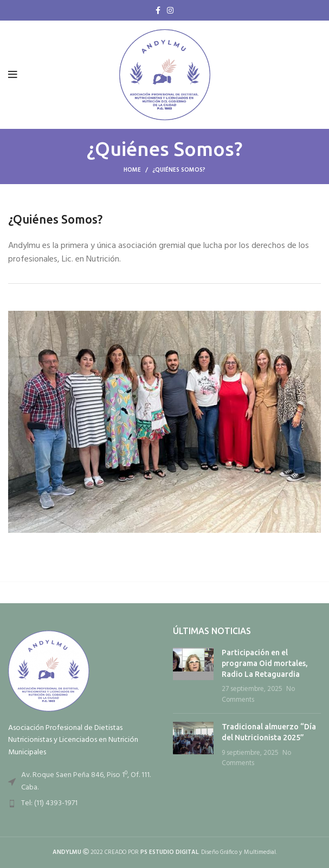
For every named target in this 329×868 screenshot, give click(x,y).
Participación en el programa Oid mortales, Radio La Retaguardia (265, 663)
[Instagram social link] (170, 10)
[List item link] (82, 804)
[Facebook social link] (158, 10)
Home (132, 170)
